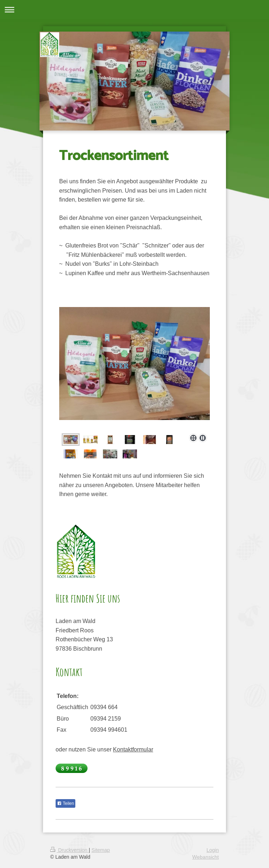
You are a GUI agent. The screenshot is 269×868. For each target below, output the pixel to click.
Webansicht (206, 857)
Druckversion (69, 850)
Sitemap (101, 850)
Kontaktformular (133, 749)
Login (213, 850)
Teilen (65, 803)
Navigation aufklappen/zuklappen (134, 10)
